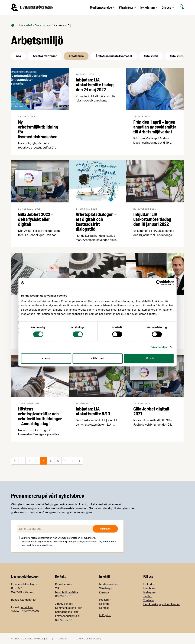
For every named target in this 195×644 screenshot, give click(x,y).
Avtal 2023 (151, 56)
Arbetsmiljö (76, 56)
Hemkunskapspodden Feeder (162, 604)
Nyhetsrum (149, 7)
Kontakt (104, 608)
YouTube (149, 600)
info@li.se (27, 607)
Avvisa (46, 358)
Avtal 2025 (177, 56)
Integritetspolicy (89, 639)
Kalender (105, 604)
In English (105, 615)
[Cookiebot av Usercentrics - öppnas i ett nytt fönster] (159, 283)
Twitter (147, 596)
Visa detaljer (159, 347)
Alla (18, 56)
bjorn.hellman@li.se (67, 592)
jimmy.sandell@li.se (67, 616)
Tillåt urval (97, 358)
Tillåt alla (149, 358)
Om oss (168, 7)
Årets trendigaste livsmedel (114, 56)
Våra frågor (128, 7)
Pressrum (105, 600)
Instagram (149, 592)
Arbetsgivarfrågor (45, 56)
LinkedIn (149, 584)
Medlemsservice (103, 7)
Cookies (62, 639)
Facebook (149, 588)
